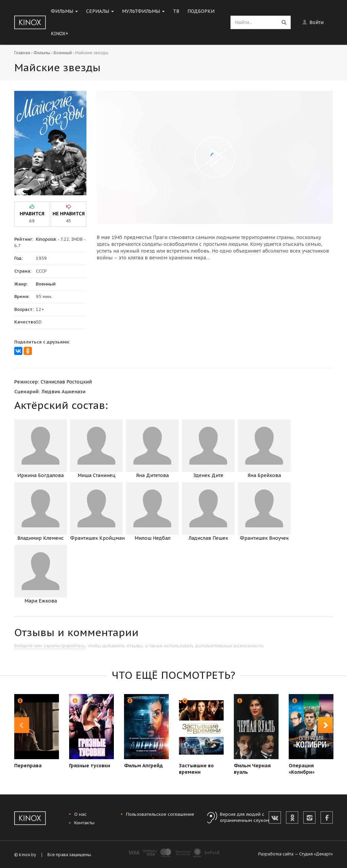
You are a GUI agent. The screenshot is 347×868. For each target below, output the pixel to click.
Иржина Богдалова (40, 449)
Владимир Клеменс (40, 512)
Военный (63, 53)
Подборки (201, 11)
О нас (80, 814)
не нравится (69, 214)
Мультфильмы (143, 11)
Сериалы (100, 11)
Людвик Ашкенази (63, 392)
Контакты (84, 823)
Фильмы (64, 11)
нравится (32, 214)
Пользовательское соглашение (160, 814)
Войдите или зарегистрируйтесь (50, 646)
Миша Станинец (96, 449)
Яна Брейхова (264, 449)
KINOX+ (60, 34)
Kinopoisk (46, 239)
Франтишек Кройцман (97, 512)
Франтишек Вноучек (264, 512)
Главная (22, 53)
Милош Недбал (152, 512)
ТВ (176, 11)
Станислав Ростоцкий (66, 382)
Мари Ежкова (40, 574)
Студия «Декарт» (316, 854)
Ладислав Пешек (208, 512)
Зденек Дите (208, 449)
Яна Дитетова (152, 449)
